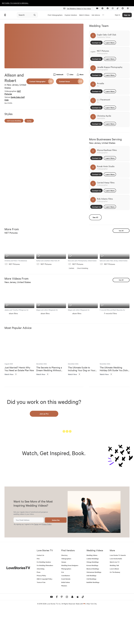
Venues (64, 597)
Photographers (66, 604)
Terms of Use (41, 618)
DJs (63, 607)
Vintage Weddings (93, 597)
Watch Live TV (115, 597)
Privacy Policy (47, 559)
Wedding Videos (92, 591)
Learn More (110, 43)
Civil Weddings (91, 614)
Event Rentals (66, 614)
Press (39, 607)
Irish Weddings (91, 611)
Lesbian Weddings (93, 594)
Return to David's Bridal (15, 3)
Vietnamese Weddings (94, 607)
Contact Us (96, 43)
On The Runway (115, 607)
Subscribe (56, 555)
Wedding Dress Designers (70, 601)
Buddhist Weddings (93, 618)
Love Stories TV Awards (118, 591)
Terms (36, 559)
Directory (64, 591)
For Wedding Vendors (44, 597)
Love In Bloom (114, 604)
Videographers (66, 594)
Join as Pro (44, 414)
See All (95, 217)
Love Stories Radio (116, 594)
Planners (64, 621)
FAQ (38, 594)
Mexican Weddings (93, 604)
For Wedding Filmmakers (45, 601)
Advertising (41, 604)
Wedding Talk (114, 601)
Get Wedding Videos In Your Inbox (78, 9)
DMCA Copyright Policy (44, 614)
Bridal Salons (66, 618)
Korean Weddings (92, 601)
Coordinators (66, 611)
